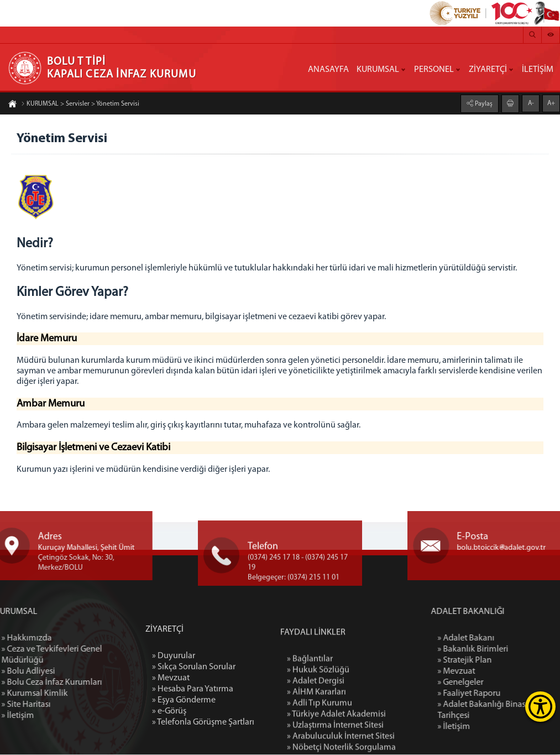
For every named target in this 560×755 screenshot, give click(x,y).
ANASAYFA (328, 70)
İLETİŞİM (538, 70)
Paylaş (483, 103)
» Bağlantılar (310, 716)
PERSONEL (434, 70)
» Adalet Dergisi (316, 738)
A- (531, 103)
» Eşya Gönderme (184, 749)
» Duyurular (174, 705)
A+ (551, 103)
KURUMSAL (378, 70)
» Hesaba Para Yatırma (193, 738)
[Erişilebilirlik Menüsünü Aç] (540, 707)
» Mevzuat (171, 727)
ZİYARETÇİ (488, 70)
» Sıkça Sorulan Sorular (194, 716)
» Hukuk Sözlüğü (318, 727)
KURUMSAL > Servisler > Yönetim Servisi (80, 105)
